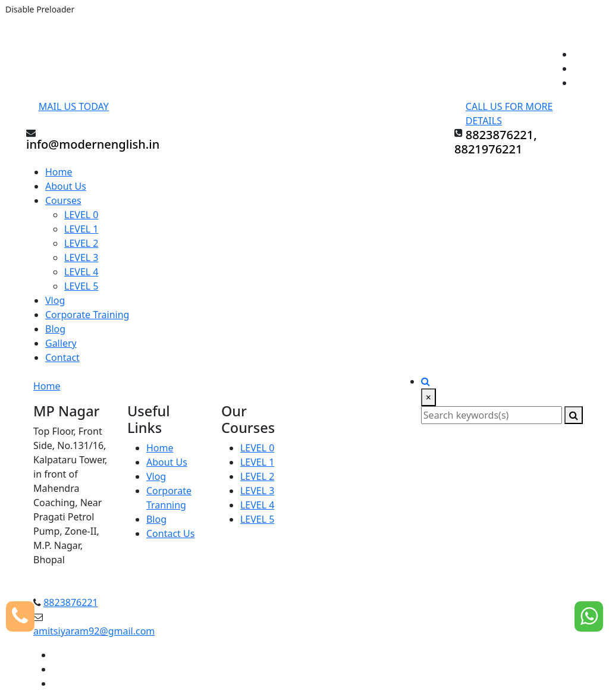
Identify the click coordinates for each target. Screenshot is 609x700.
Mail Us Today (74, 106)
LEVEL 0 (81, 215)
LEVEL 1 (81, 229)
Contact (62, 357)
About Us (66, 186)
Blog (55, 329)
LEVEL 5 (81, 286)
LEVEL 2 (81, 243)
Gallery (61, 343)
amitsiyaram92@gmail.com (94, 631)
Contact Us (170, 533)
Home (59, 172)
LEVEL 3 (81, 258)
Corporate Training (87, 315)
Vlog (55, 300)
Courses (63, 200)
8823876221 (71, 602)
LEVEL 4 (81, 272)
